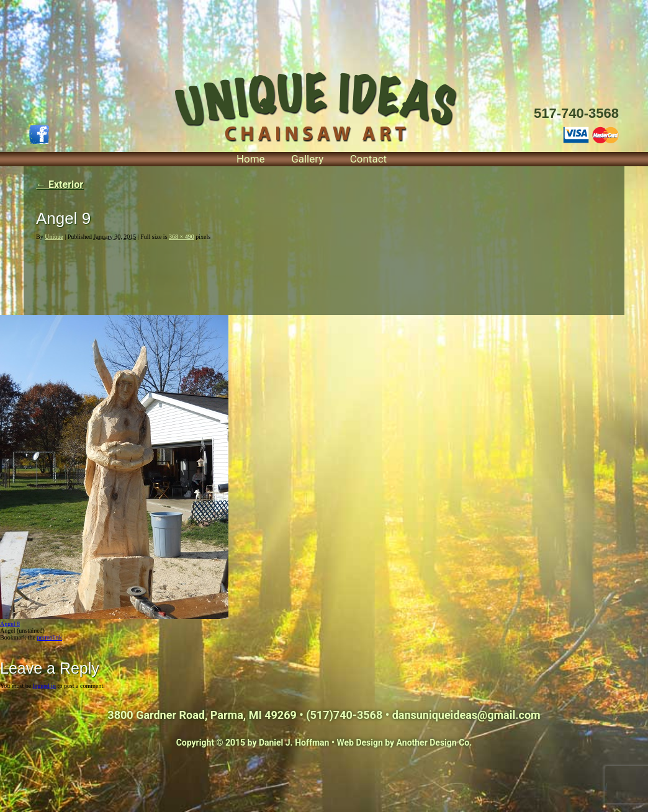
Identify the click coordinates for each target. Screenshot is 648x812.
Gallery (307, 159)
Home (251, 159)
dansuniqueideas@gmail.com (466, 715)
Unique (54, 237)
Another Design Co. (434, 743)
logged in (45, 686)
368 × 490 (182, 237)
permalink (49, 637)
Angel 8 (10, 624)
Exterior (60, 185)
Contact (368, 159)
